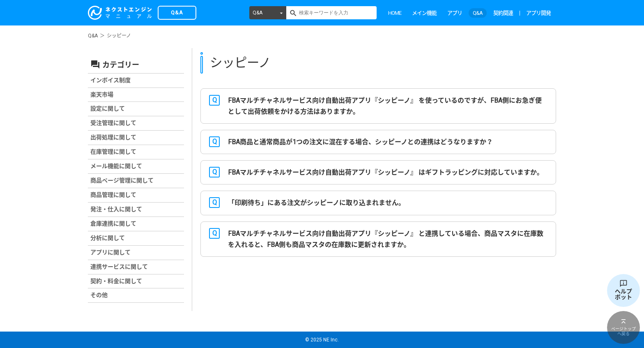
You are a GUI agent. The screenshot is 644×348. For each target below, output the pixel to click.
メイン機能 (424, 13)
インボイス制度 (110, 80)
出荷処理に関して (113, 137)
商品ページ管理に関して (122, 180)
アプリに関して (110, 252)
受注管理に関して (113, 123)
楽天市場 (102, 94)
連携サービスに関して (119, 267)
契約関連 (503, 13)
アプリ (455, 13)
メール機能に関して (116, 166)
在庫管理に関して (113, 152)
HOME (395, 13)
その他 (99, 295)
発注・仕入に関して (116, 209)
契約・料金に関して (116, 281)
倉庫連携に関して (113, 224)
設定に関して (108, 108)
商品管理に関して (113, 195)
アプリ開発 (538, 13)
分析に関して (108, 238)
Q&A (258, 13)
